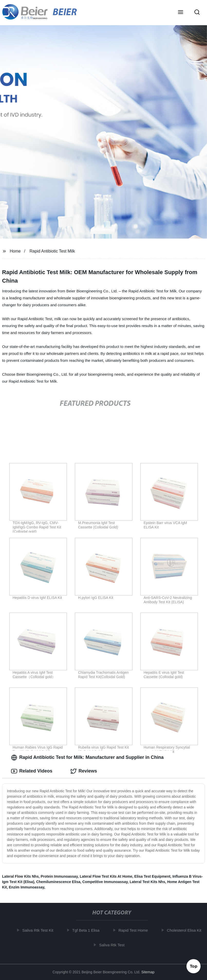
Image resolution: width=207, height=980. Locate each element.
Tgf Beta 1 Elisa (88, 930)
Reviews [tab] (84, 771)
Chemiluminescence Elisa (58, 882)
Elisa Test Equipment (152, 876)
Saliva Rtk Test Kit (40, 930)
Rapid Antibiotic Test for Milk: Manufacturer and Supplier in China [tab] (87, 758)
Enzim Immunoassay (27, 887)
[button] (181, 13)
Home (15, 251)
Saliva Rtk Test (114, 945)
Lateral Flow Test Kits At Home (106, 876)
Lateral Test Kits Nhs (147, 882)
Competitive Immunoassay (105, 882)
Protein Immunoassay (59, 876)
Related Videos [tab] (32, 771)
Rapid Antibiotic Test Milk (52, 251)
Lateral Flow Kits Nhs (20, 876)
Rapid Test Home (135, 930)
